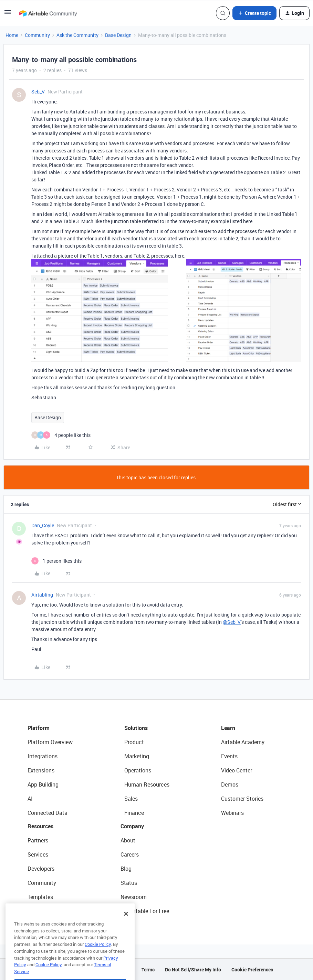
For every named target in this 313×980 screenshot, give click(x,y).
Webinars (232, 813)
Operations (138, 770)
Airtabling (42, 595)
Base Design (118, 35)
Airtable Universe (48, 911)
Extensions (41, 770)
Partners (38, 840)
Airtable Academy (243, 742)
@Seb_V (232, 622)
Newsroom (134, 897)
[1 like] (56, 561)
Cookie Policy (98, 956)
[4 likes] (61, 435)
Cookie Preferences (252, 969)
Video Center (237, 770)
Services (38, 854)
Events (229, 756)
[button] (8, 14)
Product (134, 742)
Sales (131, 799)
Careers (130, 854)
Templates (40, 897)
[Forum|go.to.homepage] (48, 13)
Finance (134, 813)
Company (132, 826)
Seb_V (38, 92)
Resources (40, 826)
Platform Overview (50, 742)
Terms (148, 969)
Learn (228, 728)
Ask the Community (77, 35)
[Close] (126, 926)
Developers (41, 869)
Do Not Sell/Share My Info (193, 969)
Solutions (136, 728)
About (128, 840)
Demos (230, 784)
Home (12, 35)
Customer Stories (242, 799)
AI (30, 799)
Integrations (43, 756)
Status (129, 883)
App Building (43, 784)
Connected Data (48, 813)
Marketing (137, 756)
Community (37, 35)
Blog (126, 869)
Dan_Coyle (43, 525)
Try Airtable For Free (145, 911)
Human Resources (147, 784)
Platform (39, 728)
